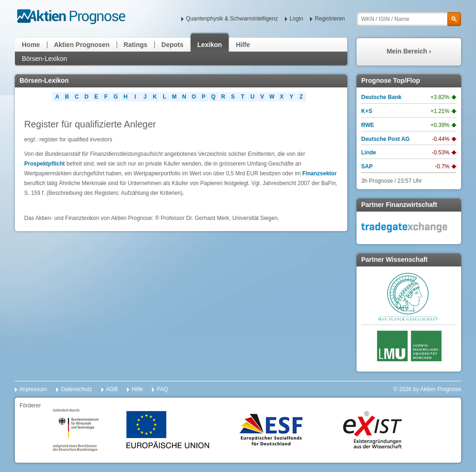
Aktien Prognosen (82, 45)
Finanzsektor (319, 173)
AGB (112, 389)
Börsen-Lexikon (44, 59)
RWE (368, 125)
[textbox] (409, 19)
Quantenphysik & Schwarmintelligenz (232, 19)
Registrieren (330, 19)
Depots (172, 45)
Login (296, 19)
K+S (367, 111)
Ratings (136, 45)
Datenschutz (76, 389)
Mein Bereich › (409, 51)
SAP (367, 166)
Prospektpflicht (44, 164)
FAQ (162, 389)
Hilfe (243, 45)
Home (31, 45)
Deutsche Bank (381, 97)
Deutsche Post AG (385, 139)
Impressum (33, 389)
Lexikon (210, 45)
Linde (369, 153)
